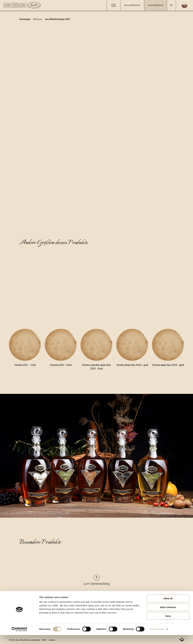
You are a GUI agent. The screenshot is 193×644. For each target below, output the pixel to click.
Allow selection (168, 616)
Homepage (25, 19)
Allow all (168, 607)
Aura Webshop (156, 5)
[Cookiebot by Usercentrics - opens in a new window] (19, 638)
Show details (157, 638)
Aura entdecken (132, 5)
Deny (168, 625)
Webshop (38, 19)
